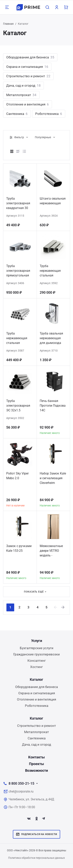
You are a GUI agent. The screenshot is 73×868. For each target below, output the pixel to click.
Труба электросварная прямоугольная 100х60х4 (18, 271)
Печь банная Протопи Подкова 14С (53, 406)
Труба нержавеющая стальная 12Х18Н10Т (17, 339)
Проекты (36, 764)
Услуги (37, 641)
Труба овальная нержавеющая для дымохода (51, 338)
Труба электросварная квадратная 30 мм (18, 204)
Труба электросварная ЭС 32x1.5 (18, 406)
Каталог (36, 680)
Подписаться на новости (36, 834)
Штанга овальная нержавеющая (53, 201)
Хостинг (36, 667)
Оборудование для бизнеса (30, 57)
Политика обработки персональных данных (36, 858)
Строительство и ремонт (28, 76)
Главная (8, 24)
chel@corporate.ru (21, 792)
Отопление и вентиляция (28, 104)
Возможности (36, 771)
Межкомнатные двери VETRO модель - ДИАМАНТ (51, 551)
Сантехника (17, 114)
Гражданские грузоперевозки (36, 654)
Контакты (36, 757)
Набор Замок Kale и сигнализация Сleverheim (53, 478)
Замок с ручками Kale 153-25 (19, 548)
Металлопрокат (21, 95)
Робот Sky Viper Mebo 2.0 (17, 476)
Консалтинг (37, 661)
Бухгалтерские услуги (37, 648)
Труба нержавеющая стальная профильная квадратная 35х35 (53, 271)
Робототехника (49, 114)
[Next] (65, 607)
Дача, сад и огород (23, 85)
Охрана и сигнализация (27, 67)
